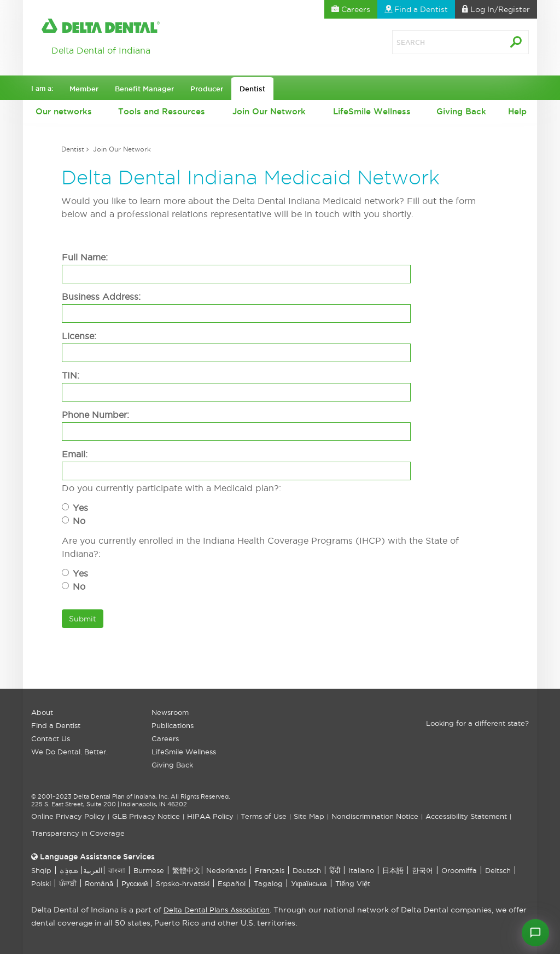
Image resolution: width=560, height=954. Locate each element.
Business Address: (101, 296)
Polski (41, 883)
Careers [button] (351, 9)
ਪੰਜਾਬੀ (68, 883)
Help (517, 111)
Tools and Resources (162, 111)
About (42, 712)
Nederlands (226, 870)
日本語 (393, 870)
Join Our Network (269, 111)
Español (232, 883)
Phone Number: (95, 415)
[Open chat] (535, 933)
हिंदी (335, 870)
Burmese (149, 870)
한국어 (422, 870)
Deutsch (307, 870)
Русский (135, 883)
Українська (309, 883)
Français (270, 870)
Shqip (41, 870)
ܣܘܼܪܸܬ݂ (69, 870)
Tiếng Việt (353, 883)
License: (79, 336)
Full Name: (85, 257)
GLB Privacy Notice (146, 816)
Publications (173, 725)
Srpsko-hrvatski (183, 883)
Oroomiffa (459, 870)
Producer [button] (207, 89)
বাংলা (117, 870)
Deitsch (498, 870)
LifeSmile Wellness (372, 111)
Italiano (361, 870)
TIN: (71, 375)
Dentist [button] (252, 89)
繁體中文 (186, 870)
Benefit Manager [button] (144, 89)
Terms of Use (264, 816)
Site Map (309, 816)
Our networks (64, 111)
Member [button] (84, 89)
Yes (80, 508)
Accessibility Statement (466, 816)
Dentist (73, 149)
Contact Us (51, 738)
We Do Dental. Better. (69, 752)
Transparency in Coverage (78, 833)
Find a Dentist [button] (416, 9)
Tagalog (268, 883)
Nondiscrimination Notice (375, 816)
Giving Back (461, 111)
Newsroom (170, 712)
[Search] (436, 42)
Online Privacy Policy (68, 816)
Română (99, 883)
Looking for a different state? (477, 723)
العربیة (93, 870)
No (79, 521)
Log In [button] (496, 9)
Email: (75, 454)
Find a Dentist (56, 725)
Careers (165, 738)
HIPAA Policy (210, 816)
